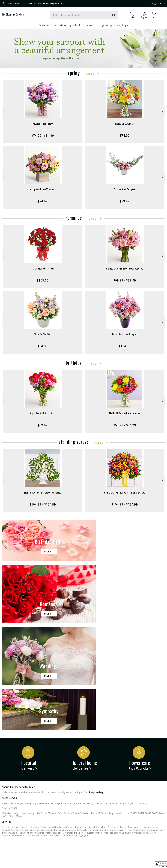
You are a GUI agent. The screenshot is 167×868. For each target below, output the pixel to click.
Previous (5, 112)
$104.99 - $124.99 (43, 504)
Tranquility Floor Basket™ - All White (43, 492)
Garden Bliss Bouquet (125, 189)
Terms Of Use (106, 865)
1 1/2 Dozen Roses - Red (43, 268)
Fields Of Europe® (125, 124)
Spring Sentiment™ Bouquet (43, 189)
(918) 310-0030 (14, 3)
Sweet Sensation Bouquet (125, 334)
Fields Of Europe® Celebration (125, 413)
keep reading (96, 685)
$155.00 (43, 280)
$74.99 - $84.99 (43, 135)
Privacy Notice (122, 865)
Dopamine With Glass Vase (43, 413)
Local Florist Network (140, 865)
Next (163, 112)
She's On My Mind (43, 334)
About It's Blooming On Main (18, 680)
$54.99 (43, 346)
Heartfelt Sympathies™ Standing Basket (125, 492)
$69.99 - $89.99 (125, 280)
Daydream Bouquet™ (43, 124)
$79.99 (125, 201)
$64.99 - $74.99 (125, 425)
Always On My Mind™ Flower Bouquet (125, 268)
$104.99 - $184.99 (125, 504)
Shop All (91, 73)
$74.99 (125, 135)
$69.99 (43, 425)
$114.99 (125, 346)
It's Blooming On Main (13, 14)
